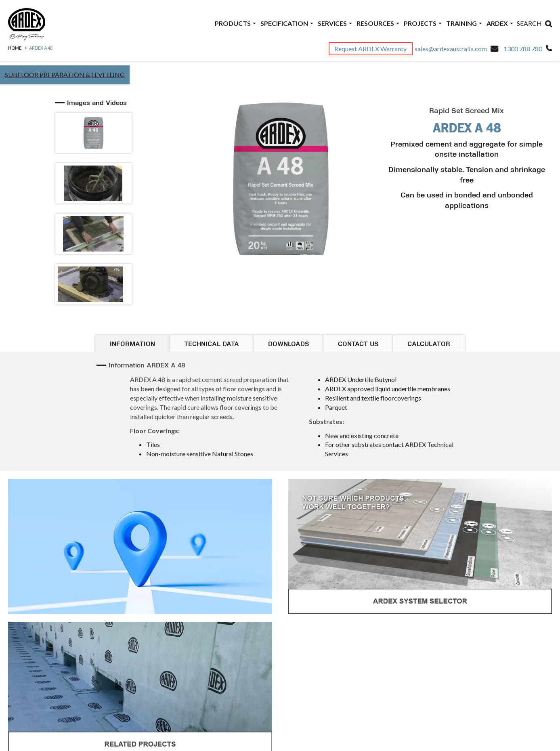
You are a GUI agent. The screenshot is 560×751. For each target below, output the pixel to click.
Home (15, 48)
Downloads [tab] (288, 344)
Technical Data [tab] (212, 344)
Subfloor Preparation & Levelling (65, 74)
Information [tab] (132, 344)
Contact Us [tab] (358, 344)
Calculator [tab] (429, 344)
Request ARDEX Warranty (371, 49)
